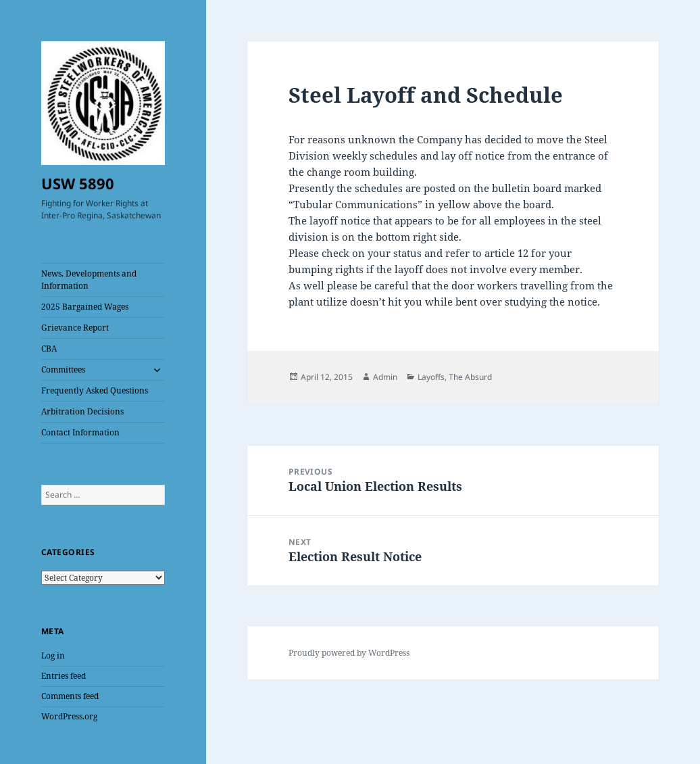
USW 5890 (78, 183)
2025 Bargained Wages (85, 307)
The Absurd (470, 377)
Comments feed (70, 696)
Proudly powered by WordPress (349, 653)
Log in (53, 655)
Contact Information (80, 432)
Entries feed (64, 676)
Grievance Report (75, 328)
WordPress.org (69, 716)
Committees (63, 369)
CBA (49, 349)
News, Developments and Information (89, 280)
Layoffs (431, 377)
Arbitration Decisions (82, 411)
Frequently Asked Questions (95, 390)
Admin (385, 377)
